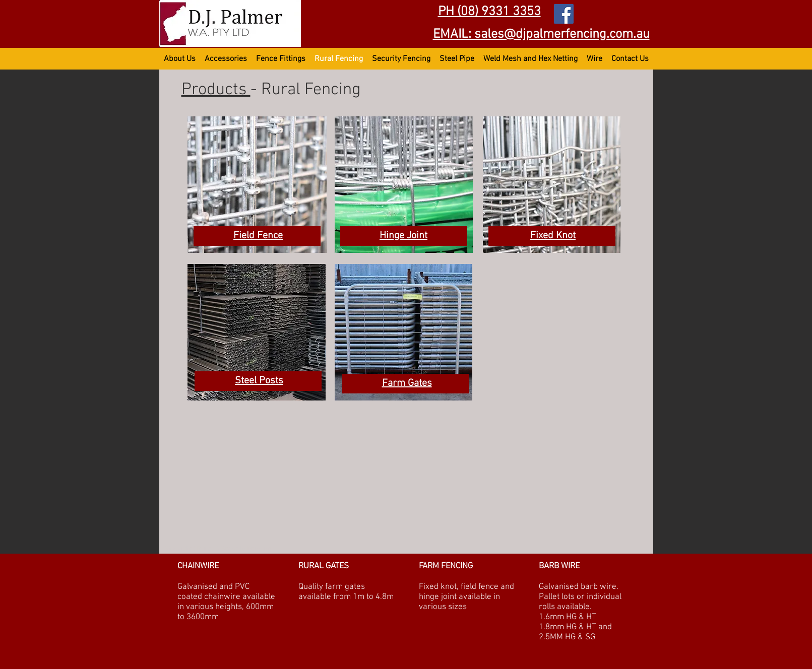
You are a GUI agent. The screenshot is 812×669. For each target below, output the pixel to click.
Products (216, 90)
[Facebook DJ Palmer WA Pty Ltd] (564, 14)
